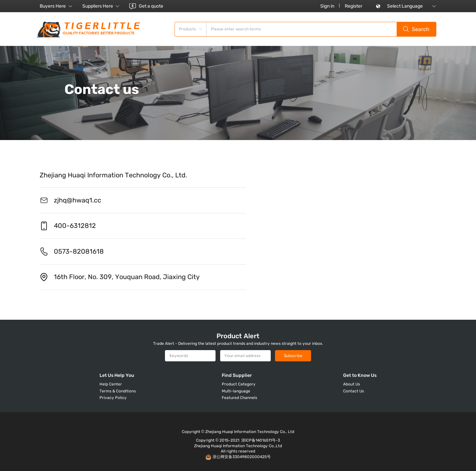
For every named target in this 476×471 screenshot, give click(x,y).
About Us (352, 384)
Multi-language (236, 391)
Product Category (239, 384)
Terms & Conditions (118, 391)
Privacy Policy (113, 398)
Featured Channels (239, 398)
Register (354, 6)
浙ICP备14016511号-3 (261, 440)
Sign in (327, 6)
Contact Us (354, 391)
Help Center (111, 384)
